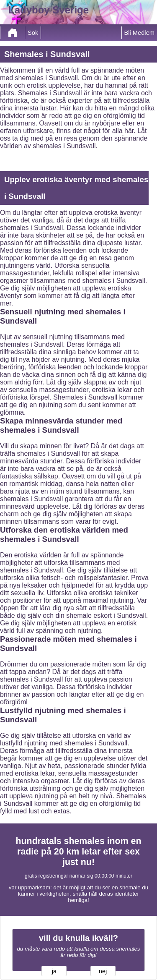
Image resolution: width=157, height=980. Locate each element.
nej (103, 971)
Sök (33, 33)
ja (54, 971)
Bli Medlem (140, 33)
